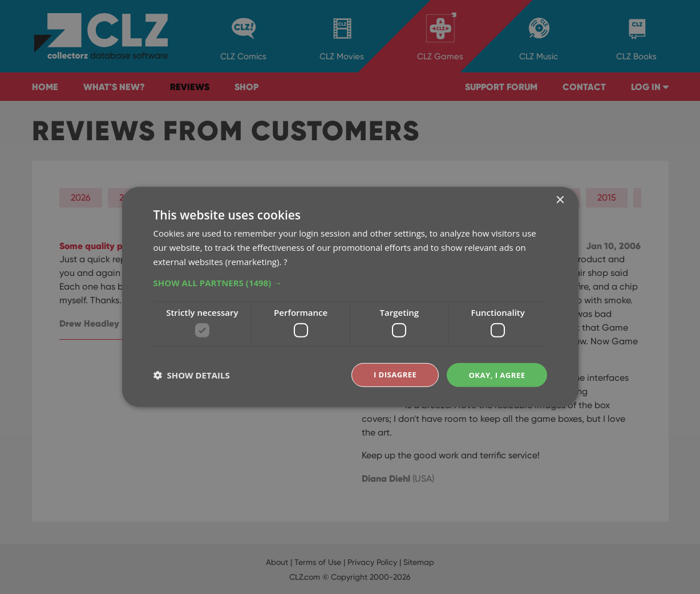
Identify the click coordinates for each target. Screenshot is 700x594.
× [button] (560, 200)
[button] (350, 282)
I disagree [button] (391, 375)
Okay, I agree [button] (495, 375)
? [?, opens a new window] (285, 261)
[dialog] (350, 297)
